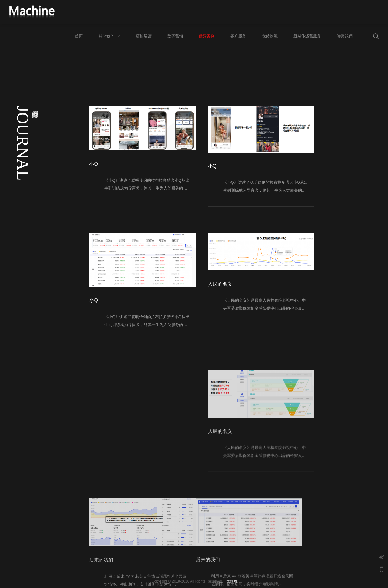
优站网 (232, 581)
